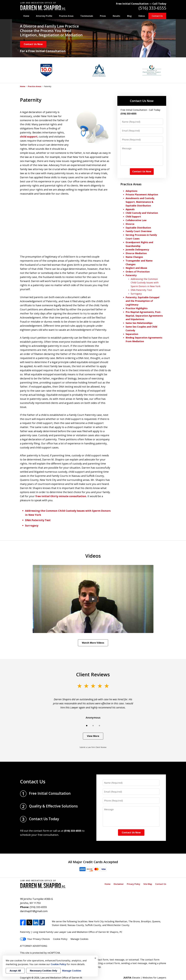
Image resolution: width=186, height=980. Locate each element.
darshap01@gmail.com (34, 911)
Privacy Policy (134, 884)
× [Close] (95, 958)
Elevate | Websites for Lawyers (145, 978)
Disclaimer (119, 884)
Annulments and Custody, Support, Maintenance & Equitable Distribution (140, 202)
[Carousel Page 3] (99, 726)
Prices (103, 16)
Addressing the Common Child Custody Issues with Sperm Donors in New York (146, 283)
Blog (129, 16)
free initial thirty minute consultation (61, 496)
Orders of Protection (138, 272)
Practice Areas (66, 16)
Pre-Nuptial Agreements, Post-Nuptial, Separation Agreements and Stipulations (144, 316)
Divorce (130, 224)
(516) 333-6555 (152, 8)
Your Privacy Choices (35, 939)
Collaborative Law (136, 220)
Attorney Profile (44, 16)
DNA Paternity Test (38, 520)
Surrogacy (32, 525)
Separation (132, 334)
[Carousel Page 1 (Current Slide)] (87, 726)
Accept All (15, 971)
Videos (142, 16)
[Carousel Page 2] (93, 726)
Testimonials (87, 16)
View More (93, 736)
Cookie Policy (60, 939)
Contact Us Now (33, 44)
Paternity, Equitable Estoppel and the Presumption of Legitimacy (142, 301)
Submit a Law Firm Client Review (93, 747)
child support (29, 137)
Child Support (133, 217)
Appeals (130, 209)
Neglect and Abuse (136, 268)
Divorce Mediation (136, 253)
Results (116, 16)
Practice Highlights (137, 308)
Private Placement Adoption (142, 194)
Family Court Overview (139, 231)
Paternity (131, 275)
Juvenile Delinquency (137, 250)
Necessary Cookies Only (43, 971)
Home (26, 16)
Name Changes (134, 257)
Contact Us (157, 16)
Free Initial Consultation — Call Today (141, 4)
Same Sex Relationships (139, 323)
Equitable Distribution (138, 228)
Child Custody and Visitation (142, 213)
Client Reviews (93, 674)
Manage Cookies (79, 939)
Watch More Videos (93, 643)
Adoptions (131, 191)
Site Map (148, 884)
